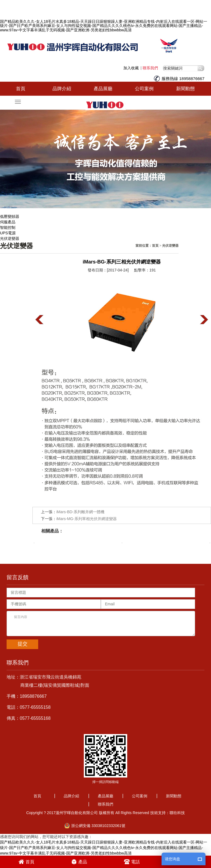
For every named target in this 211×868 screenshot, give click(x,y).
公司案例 (144, 89)
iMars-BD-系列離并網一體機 (80, 512)
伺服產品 (8, 222)
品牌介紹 (62, 89)
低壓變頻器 (10, 216)
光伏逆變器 (10, 238)
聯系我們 (150, 68)
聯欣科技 (177, 813)
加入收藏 (131, 68)
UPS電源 (8, 233)
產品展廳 (103, 89)
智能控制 (8, 227)
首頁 (21, 89)
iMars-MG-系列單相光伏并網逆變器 (87, 519)
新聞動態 (185, 89)
